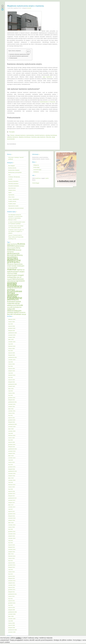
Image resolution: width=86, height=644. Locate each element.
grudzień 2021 (12, 398)
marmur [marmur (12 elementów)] (12, 269)
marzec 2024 (11, 364)
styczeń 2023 (12, 380)
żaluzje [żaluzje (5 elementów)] (24, 314)
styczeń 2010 (12, 607)
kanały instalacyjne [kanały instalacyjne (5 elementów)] (18, 266)
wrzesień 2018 (12, 473)
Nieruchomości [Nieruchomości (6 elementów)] (18, 279)
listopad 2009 (12, 610)
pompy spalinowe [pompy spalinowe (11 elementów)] (13, 294)
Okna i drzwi (11, 197)
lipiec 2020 (11, 429)
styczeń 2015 (12, 545)
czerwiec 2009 (12, 619)
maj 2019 (11, 460)
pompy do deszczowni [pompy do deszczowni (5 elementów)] (14, 288)
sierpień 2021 (12, 406)
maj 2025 (11, 344)
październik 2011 (12, 594)
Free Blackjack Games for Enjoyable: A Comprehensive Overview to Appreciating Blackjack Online (15, 217)
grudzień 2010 (12, 603)
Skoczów (49, 137)
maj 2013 (11, 569)
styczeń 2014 (12, 563)
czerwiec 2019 (12, 458)
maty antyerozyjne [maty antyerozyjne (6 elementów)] (12, 274)
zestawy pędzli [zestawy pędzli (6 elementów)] (13, 312)
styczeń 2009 (12, 625)
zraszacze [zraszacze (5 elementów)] (22, 312)
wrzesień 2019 (12, 451)
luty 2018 (11, 489)
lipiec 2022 (11, 389)
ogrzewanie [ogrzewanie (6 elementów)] (20, 281)
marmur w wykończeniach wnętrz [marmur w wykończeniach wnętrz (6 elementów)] (16, 271)
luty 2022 (11, 395)
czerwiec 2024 (12, 360)
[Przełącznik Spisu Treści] (27, 52)
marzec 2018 (11, 487)
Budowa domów (12, 168)
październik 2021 (12, 402)
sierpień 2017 (12, 502)
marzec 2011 (11, 596)
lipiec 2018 (11, 478)
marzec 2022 (11, 393)
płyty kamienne (47, 77)
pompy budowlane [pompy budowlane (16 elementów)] (15, 285)
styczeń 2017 (12, 511)
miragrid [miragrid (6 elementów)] (20, 275)
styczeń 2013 (12, 576)
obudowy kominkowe (51, 135)
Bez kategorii (11, 166)
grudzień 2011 (12, 590)
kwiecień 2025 (12, 346)
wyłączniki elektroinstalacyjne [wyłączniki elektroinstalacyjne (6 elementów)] (14, 310)
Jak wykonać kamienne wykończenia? (19, 56)
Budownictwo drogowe (14, 170)
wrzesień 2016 (12, 518)
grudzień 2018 (12, 467)
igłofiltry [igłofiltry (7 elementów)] (17, 262)
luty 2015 (11, 543)
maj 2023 (11, 373)
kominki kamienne (40, 135)
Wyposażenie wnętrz (13, 206)
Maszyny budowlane (13, 181)
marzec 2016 (11, 527)
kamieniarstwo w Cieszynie (48, 102)
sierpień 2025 (12, 337)
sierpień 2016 (12, 520)
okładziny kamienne (13, 137)
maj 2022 (11, 391)
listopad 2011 (12, 592)
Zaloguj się (36, 165)
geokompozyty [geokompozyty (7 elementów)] (13, 253)
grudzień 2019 (12, 444)
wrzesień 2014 (12, 549)
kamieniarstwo (30, 135)
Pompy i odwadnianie (14, 199)
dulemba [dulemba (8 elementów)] (11, 250)
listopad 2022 (12, 382)
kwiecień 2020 (12, 435)
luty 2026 (11, 324)
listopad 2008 (12, 627)
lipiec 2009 (11, 616)
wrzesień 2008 (12, 632)
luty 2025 (11, 351)
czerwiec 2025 (12, 342)
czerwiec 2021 (12, 411)
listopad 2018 (12, 469)
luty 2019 (11, 465)
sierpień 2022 (12, 386)
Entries (36, 167)
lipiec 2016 (11, 523)
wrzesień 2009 (12, 614)
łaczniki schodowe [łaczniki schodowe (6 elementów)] (14, 314)
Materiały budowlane (13, 184)
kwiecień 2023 (12, 375)
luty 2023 (11, 377)
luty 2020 (11, 440)
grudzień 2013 (12, 565)
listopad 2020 (12, 422)
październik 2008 (12, 630)
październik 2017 (12, 498)
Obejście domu (12, 190)
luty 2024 (11, 366)
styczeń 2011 (12, 601)
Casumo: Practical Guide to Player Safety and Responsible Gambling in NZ (16, 237)
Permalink (12, 132)
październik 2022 (12, 384)
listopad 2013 (12, 567)
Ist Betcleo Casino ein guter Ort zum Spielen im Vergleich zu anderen (16, 231)
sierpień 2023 (12, 371)
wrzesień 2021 (12, 404)
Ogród (10, 192)
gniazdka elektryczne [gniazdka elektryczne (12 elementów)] (14, 259)
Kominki (29, 8)
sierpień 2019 (12, 453)
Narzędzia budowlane (14, 186)
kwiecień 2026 (12, 319)
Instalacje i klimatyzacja (14, 177)
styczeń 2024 (12, 368)
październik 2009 (12, 612)
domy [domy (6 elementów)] (18, 248)
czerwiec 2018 (12, 480)
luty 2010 (11, 605)
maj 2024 (11, 362)
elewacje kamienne (20, 135)
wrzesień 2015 (12, 534)
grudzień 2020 (12, 420)
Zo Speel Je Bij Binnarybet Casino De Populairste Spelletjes (17, 223)
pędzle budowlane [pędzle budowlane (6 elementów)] (13, 301)
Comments (37, 170)
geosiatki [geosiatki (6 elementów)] (11, 255)
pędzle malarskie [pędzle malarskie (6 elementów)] (14, 303)
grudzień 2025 (12, 328)
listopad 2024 (12, 355)
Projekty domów (12, 201)
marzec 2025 (11, 348)
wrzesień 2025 (12, 335)
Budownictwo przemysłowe (15, 172)
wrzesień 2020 (12, 427)
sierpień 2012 (12, 583)
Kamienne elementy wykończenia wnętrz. (20, 54)
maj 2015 (11, 540)
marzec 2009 (11, 623)
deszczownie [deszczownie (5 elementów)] (11, 248)
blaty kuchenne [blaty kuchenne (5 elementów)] (12, 244)
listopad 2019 (12, 447)
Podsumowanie (13, 58)
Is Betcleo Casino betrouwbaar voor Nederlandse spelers (16, 227)
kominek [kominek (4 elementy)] (9, 268)
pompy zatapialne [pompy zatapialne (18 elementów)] (15, 297)
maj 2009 (11, 621)
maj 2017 (11, 509)
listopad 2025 (12, 331)
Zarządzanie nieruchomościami (16, 208)
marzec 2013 (11, 572)
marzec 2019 (11, 462)
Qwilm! (47, 178)
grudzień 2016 (12, 514)
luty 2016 (11, 529)
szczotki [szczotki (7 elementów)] (20, 305)
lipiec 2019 (11, 456)
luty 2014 (11, 561)
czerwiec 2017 (12, 507)
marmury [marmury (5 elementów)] (10, 273)
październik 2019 (12, 449)
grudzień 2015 (12, 531)
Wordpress (36, 172)
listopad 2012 (12, 578)
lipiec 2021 (11, 409)
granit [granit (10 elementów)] (10, 262)
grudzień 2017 (12, 493)
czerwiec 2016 (12, 525)
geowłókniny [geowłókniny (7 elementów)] (12, 257)
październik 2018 (12, 471)
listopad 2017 (12, 496)
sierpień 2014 (12, 552)
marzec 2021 (11, 413)
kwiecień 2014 (12, 556)
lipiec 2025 (11, 339)
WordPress (38, 178)
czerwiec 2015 (12, 538)
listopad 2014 (12, 547)
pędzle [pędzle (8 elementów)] (10, 300)
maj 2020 (11, 433)
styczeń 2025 (12, 353)
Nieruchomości (12, 188)
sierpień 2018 (12, 476)
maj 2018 (11, 482)
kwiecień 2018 (12, 485)
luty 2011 (11, 599)
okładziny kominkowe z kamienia (28, 137)
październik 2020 (12, 424)
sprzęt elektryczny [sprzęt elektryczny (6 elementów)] (13, 304)
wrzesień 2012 (12, 581)
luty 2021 (11, 415)
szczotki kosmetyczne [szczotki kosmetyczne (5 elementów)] (14, 307)
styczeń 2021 (12, 418)
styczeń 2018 (12, 491)
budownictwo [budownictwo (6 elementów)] (19, 246)
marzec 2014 (11, 558)
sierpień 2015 (12, 536)
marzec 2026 (11, 322)
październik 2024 (12, 357)
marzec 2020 (11, 438)
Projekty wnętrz (12, 204)
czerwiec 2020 (12, 431)
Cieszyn (12, 135)
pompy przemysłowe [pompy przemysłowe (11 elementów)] (15, 290)
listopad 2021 (12, 400)
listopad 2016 (12, 516)
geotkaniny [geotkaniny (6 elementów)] (19, 255)
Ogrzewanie (11, 195)
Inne (9, 175)
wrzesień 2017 (12, 500)
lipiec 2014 (11, 554)
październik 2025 (12, 333)
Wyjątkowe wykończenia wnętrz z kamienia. (26, 6)
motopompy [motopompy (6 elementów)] (12, 277)
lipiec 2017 (11, 505)
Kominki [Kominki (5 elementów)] (15, 268)
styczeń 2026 (12, 326)
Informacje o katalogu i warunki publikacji (16, 158)
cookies (19, 638)
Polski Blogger (36, 183)
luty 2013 (11, 574)
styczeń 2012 (12, 587)
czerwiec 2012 (12, 585)
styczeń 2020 (12, 442)
